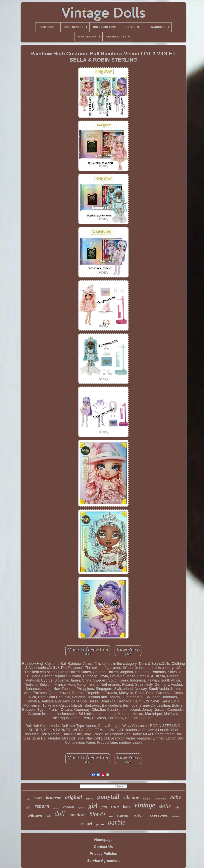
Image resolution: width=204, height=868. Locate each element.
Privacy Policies (103, 854)
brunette (54, 798)
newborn (138, 816)
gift (28, 807)
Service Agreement (103, 861)
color (28, 799)
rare (115, 806)
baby (176, 797)
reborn (42, 806)
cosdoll (69, 807)
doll (60, 814)
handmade (161, 799)
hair (127, 807)
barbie (117, 822)
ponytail (108, 796)
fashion (147, 799)
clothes (56, 808)
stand (90, 798)
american (77, 815)
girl (93, 806)
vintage (145, 805)
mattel (87, 824)
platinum (123, 816)
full (104, 807)
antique (175, 816)
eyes (111, 816)
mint (178, 808)
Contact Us (103, 847)
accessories (158, 816)
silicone (131, 797)
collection (35, 815)
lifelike (81, 808)
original (74, 797)
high (48, 816)
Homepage (103, 840)
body (38, 798)
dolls (165, 806)
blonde (97, 814)
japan (100, 824)
